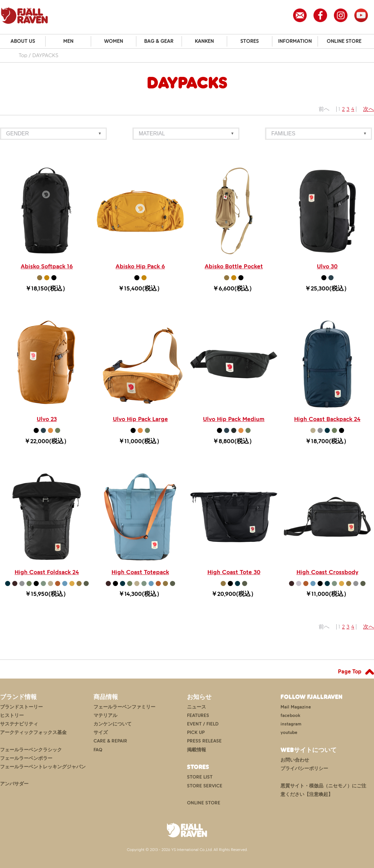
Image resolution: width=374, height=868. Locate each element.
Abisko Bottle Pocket (234, 266)
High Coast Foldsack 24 (47, 572)
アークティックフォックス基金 (33, 732)
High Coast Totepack (140, 572)
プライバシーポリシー (304, 769)
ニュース (197, 707)
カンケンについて (113, 724)
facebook (290, 715)
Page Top (350, 671)
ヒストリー (12, 715)
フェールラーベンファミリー (124, 707)
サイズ (101, 732)
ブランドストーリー (21, 707)
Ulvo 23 (47, 419)
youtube (289, 732)
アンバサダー (14, 784)
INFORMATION (295, 41)
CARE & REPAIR (110, 741)
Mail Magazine (296, 707)
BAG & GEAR (159, 41)
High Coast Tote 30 (234, 572)
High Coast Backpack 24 (327, 419)
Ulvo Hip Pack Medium (234, 419)
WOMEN (114, 41)
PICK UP (196, 732)
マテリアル (105, 715)
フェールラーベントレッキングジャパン (43, 767)
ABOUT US (23, 41)
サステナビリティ (19, 724)
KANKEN (204, 41)
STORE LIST (200, 777)
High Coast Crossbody (327, 572)
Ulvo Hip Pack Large (140, 419)
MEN (68, 41)
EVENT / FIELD (203, 724)
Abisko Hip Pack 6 (140, 266)
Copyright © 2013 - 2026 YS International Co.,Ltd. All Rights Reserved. (187, 850)
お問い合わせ (295, 760)
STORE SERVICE (205, 786)
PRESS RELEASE (204, 741)
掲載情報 (197, 750)
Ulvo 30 (327, 266)
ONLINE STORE (344, 41)
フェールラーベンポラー (26, 758)
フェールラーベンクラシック (31, 750)
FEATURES (198, 715)
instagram (291, 724)
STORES (250, 41)
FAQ (98, 750)
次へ (369, 109)
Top (23, 55)
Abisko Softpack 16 (47, 266)
